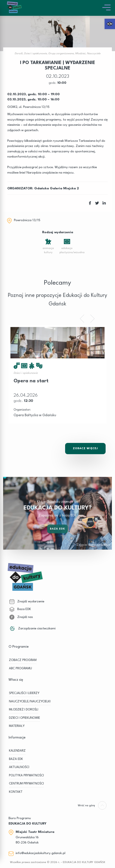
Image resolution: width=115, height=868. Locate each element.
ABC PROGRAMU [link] (20, 669)
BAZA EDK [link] (16, 759)
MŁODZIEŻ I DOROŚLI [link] (24, 710)
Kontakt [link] (16, 792)
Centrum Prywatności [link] (26, 784)
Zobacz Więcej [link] (85, 448)
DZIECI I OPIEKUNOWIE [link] (25, 718)
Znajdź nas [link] (21, 617)
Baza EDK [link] (58, 537)
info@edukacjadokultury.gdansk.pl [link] (40, 853)
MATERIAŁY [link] (17, 726)
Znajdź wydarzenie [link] (27, 602)
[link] (110, 24)
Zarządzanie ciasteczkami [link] (32, 629)
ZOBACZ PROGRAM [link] (23, 660)
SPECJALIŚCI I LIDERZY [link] (24, 693)
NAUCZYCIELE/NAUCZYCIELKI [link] (30, 702)
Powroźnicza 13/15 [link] (27, 220)
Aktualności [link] (19, 767)
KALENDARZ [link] (17, 751)
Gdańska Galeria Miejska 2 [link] (57, 189)
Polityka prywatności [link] (26, 776)
